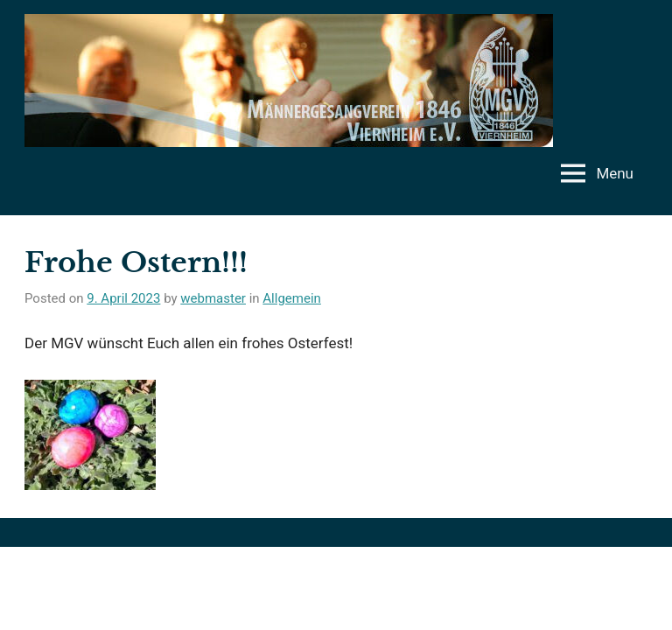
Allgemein (292, 298)
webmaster (213, 298)
